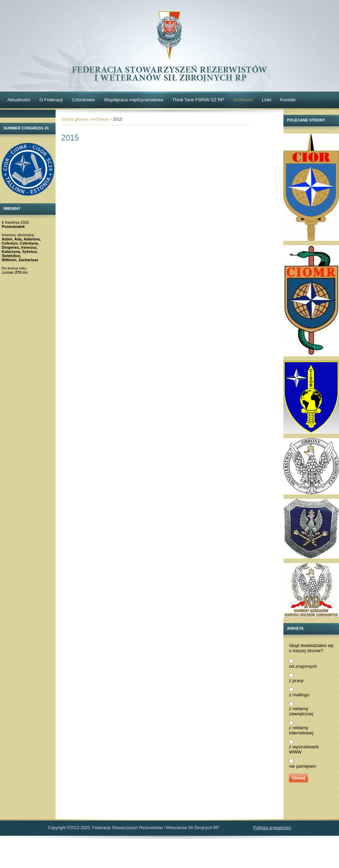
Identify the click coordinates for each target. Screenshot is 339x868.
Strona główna (75, 119)
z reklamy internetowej (301, 730)
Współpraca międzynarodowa (134, 100)
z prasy (296, 680)
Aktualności (19, 100)
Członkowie (83, 100)
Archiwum (243, 100)
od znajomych (303, 666)
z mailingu (299, 695)
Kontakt (288, 100)
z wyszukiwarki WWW (304, 749)
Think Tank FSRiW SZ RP (198, 100)
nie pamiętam (303, 766)
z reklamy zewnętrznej (301, 711)
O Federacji (51, 100)
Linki (267, 100)
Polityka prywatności (272, 828)
